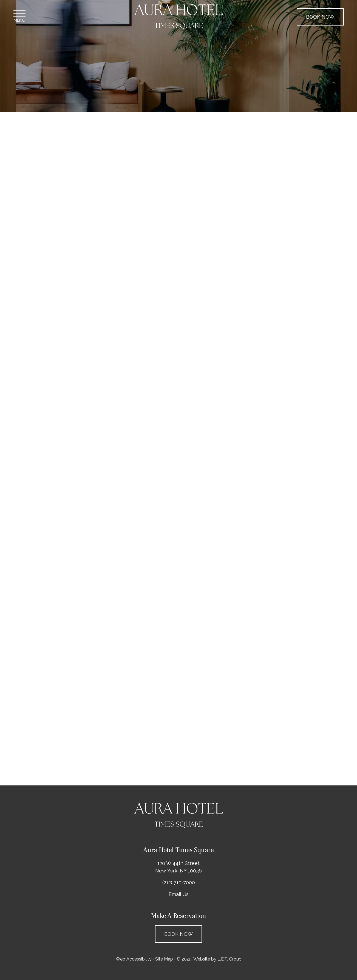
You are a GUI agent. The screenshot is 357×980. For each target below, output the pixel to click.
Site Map (164, 959)
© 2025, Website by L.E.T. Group (209, 959)
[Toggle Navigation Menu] (19, 17)
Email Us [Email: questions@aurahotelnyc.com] (179, 894)
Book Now (320, 17)
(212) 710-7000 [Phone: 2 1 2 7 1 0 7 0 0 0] (179, 882)
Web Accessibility (134, 959)
